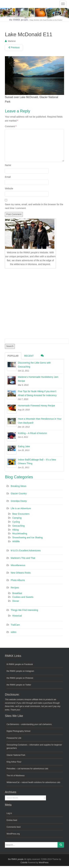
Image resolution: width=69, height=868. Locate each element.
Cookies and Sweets (23, 597)
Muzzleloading (20, 534)
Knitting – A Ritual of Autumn (32, 433)
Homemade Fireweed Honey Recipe (36, 406)
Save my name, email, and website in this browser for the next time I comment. (34, 206)
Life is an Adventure (21, 508)
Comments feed (14, 827)
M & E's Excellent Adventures (26, 551)
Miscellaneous (18, 565)
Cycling (16, 522)
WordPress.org (13, 834)
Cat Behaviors (13, 724)
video (13, 632)
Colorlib (24, 863)
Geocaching (18, 526)
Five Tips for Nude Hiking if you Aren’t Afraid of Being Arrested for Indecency (37, 393)
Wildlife (16, 541)
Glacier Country (19, 494)
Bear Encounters (21, 514)
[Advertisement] (31, 303)
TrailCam (15, 625)
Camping (17, 518)
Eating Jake (24, 446)
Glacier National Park (16, 755)
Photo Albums (18, 580)
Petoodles (11, 769)
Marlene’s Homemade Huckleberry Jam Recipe (38, 379)
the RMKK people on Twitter (19, 685)
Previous (14, 47)
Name (8, 165)
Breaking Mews (19, 486)
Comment (11, 126)
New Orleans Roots (21, 573)
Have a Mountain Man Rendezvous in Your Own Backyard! (40, 421)
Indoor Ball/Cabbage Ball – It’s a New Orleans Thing (37, 462)
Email (8, 177)
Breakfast (17, 593)
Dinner (16, 601)
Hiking (16, 530)
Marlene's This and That (23, 558)
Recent (29, 356)
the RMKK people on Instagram (20, 671)
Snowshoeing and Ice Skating (27, 537)
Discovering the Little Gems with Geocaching (34, 365)
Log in (9, 813)
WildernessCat (13, 782)
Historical (17, 616)
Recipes (15, 588)
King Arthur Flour (14, 762)
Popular (13, 356)
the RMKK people (16, 859)
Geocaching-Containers (17, 745)
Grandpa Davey (19, 501)
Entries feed (12, 820)
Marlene (12, 41)
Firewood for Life (14, 738)
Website (9, 188)
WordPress (44, 863)
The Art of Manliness (16, 776)
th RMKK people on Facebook (20, 664)
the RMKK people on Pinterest (20, 678)
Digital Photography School (18, 731)
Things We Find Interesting (24, 610)
